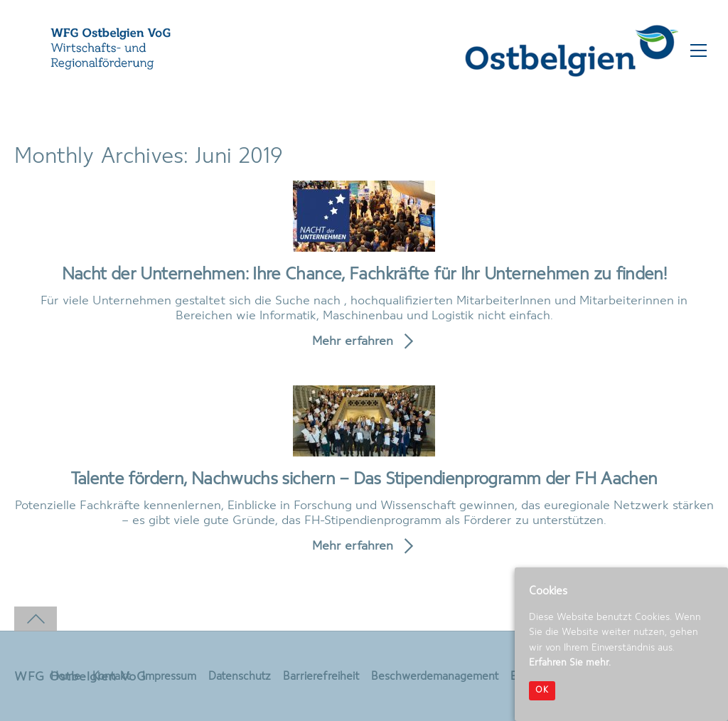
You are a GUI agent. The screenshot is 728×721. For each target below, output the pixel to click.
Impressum (169, 677)
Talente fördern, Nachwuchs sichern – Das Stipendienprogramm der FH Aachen (364, 480)
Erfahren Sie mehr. (570, 663)
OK (542, 690)
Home (65, 677)
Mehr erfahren (353, 341)
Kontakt (111, 677)
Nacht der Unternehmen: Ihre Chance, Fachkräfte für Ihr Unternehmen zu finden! (364, 275)
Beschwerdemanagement (435, 677)
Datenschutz (240, 677)
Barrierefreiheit (321, 677)
